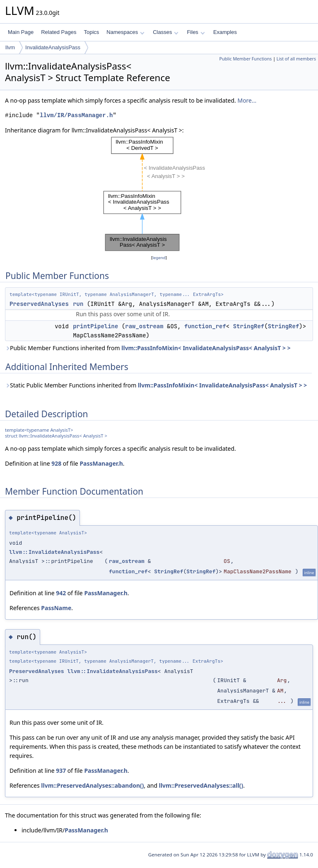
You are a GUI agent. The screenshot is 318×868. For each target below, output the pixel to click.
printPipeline (95, 326)
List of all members (296, 59)
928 (56, 463)
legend (159, 258)
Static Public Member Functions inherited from (156, 385)
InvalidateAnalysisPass (53, 47)
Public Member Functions (245, 59)
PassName (56, 608)
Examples (225, 32)
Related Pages (59, 32)
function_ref (205, 326)
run (78, 304)
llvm (10, 47)
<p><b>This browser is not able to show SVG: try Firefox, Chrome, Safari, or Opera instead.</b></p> (159, 194)
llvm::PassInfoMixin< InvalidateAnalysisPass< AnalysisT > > (206, 348)
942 (61, 593)
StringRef (249, 326)
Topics (91, 32)
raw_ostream (144, 326)
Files (196, 32)
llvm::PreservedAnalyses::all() (201, 785)
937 (61, 771)
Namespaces (125, 32)
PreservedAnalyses (39, 304)
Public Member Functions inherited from (148, 348)
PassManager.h (101, 463)
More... (247, 100)
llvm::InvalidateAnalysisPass (54, 552)
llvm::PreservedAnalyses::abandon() (92, 785)
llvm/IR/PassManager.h (76, 115)
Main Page (21, 32)
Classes (166, 32)
